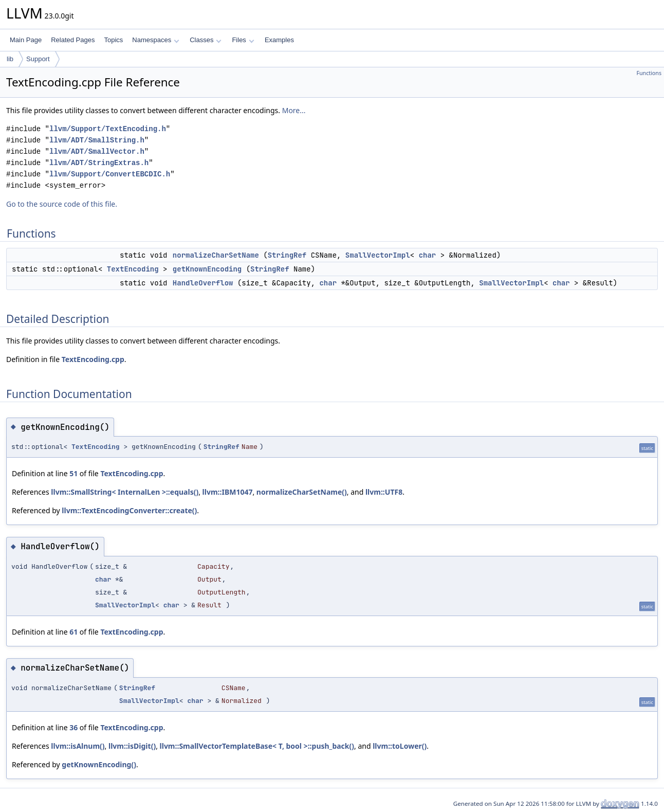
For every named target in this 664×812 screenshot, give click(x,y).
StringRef (287, 255)
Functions (649, 73)
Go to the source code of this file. (62, 204)
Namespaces (155, 40)
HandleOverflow (203, 283)
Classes (206, 40)
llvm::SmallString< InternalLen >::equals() (125, 492)
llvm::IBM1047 (228, 492)
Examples (279, 40)
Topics (113, 40)
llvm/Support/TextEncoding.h (108, 129)
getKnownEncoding (207, 269)
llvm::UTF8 (384, 492)
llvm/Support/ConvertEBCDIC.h (110, 174)
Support (38, 59)
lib (10, 59)
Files (243, 40)
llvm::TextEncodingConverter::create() (129, 510)
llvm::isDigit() (132, 746)
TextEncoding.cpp (93, 359)
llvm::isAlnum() (78, 746)
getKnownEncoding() (99, 764)
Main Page (26, 40)
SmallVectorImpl (378, 255)
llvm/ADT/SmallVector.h (97, 151)
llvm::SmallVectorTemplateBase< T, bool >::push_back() (257, 746)
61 (73, 632)
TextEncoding (133, 269)
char (428, 255)
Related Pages (73, 40)
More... (294, 110)
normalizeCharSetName (216, 255)
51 (73, 473)
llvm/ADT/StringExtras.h (99, 163)
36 (73, 727)
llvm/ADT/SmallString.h (97, 140)
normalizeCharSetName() (302, 492)
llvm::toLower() (400, 746)
